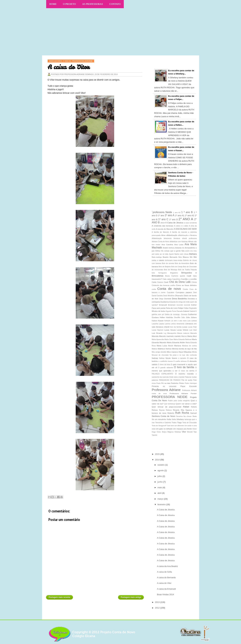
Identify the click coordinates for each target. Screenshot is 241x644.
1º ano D (174, 219)
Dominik (168, 299)
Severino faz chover (184, 416)
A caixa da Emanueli (166, 589)
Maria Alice (192, 336)
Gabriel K (193, 311)
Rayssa (162, 410)
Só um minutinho (159, 419)
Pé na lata (166, 383)
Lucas (185, 327)
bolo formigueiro (159, 273)
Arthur (158, 251)
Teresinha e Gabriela (163, 423)
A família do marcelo (179, 232)
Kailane (155, 321)
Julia (188, 317)
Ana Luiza (179, 244)
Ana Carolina (167, 244)
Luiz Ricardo (157, 333)
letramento (180, 324)
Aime (163, 235)
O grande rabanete (166, 368)
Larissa (194, 321)
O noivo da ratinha (186, 371)
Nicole (168, 358)
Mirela (194, 352)
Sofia (169, 419)
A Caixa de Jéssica (174, 223)
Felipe (181, 308)
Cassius (160, 282)
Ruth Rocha (182, 413)
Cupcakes (171, 292)
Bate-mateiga (157, 257)
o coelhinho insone (166, 361)
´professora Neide (162, 212)
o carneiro (182, 358)
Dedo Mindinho (169, 296)
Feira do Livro (172, 308)
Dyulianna (165, 302)
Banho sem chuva (181, 254)
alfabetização (172, 235)
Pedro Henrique (191, 383)
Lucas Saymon (158, 330)
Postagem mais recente (59, 597)
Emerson (172, 305)
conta (154, 289)
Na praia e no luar (177, 355)
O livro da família (184, 367)
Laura (161, 324)
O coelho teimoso (180, 361)
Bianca (186, 257)
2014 (163, 223)
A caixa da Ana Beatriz (167, 566)
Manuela (194, 333)
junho (160, 482)
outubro (161, 465)
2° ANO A (186, 219)
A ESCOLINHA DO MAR (185, 229)
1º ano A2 (189, 215)
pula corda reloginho (182, 401)
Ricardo (176, 410)
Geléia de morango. (172, 314)
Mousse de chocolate (160, 355)
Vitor (184, 432)
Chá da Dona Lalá (180, 282)
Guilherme (192, 314)
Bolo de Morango (171, 270)
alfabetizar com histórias (179, 242)
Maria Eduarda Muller (176, 342)
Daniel (154, 296)
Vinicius (178, 432)
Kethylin (167, 321)
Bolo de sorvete (168, 263)
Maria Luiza (162, 346)
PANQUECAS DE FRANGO (170, 380)
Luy (165, 333)
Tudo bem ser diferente (175, 426)
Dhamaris (179, 296)
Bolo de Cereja (177, 267)
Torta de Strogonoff (159, 426)
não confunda (191, 355)
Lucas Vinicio (182, 330)
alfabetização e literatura (187, 235)
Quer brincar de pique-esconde (167, 407)
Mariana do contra (189, 346)
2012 (158, 608)
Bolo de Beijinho (165, 267)
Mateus (155, 349)
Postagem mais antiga (131, 597)
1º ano (161, 215)
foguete (169, 311)
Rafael (186, 407)
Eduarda (172, 302)
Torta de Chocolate (190, 423)
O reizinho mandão (184, 374)
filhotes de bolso (159, 311)
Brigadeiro (174, 273)
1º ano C (163, 219)
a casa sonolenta (190, 223)
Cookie (185, 289)
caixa (169, 279)
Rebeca (169, 410)
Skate (195, 416)
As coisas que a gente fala (173, 251)
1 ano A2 (177, 213)
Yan (195, 432)
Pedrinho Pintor (178, 383)
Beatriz (166, 257)
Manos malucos (183, 333)
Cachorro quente (178, 276)
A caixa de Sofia (164, 572)
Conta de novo (169, 289)
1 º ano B (187, 212)
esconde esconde (183, 305)
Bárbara (193, 254)
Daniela (160, 296)
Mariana (178, 346)
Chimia (194, 282)
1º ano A (170, 215)
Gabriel (186, 311)
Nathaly (155, 358)
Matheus (161, 349)
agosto (161, 470)
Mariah (171, 346)
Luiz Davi (193, 330)
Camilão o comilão (189, 279)
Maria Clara (169, 339)
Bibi (191, 257)
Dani (195, 292)
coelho (173, 285)
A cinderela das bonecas (163, 226)
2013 (158, 602)
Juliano (194, 317)
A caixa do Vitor (164, 583)
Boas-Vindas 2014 (165, 594)
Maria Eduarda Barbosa (183, 339)
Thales (174, 423)
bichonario (169, 260)
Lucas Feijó (192, 327)
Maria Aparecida (158, 339)
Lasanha (155, 324)
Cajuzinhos (176, 279)
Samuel (194, 413)
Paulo (159, 383)
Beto (180, 257)
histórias (170, 317)
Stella (174, 419)
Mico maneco (173, 352)
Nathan (162, 358)
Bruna (167, 276)
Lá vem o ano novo (179, 321)
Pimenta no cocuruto (164, 386)
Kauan (161, 321)
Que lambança (170, 404)
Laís (189, 321)
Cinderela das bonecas (161, 285)
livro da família (176, 327)
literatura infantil (163, 327)
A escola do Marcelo (165, 229)
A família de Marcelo (160, 232)
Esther (194, 305)
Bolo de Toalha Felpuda (187, 270)
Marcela (155, 336)
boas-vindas (178, 260)
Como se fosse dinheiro (186, 285)
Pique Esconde (188, 386)
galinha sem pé (158, 314)
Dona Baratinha (179, 299)
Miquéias (188, 352)
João (183, 318)
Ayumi (171, 254)
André (165, 248)
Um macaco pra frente (182, 429)
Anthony (172, 248)
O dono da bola (164, 365)
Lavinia (167, 324)
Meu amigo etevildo (159, 352)
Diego (161, 299)
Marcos (184, 336)
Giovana (184, 314)
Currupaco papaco (184, 292)
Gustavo (155, 317)
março (161, 499)
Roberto (171, 413)
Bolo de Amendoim (182, 263)
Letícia (173, 324)
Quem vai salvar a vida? (186, 404)
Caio (165, 279)
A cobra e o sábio (181, 226)
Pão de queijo (187, 380)
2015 (158, 454)
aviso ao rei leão (162, 254)
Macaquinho (172, 333)
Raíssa (155, 410)
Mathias (169, 349)
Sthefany (180, 419)
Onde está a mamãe (177, 377)
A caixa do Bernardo (166, 577)
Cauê (166, 282)
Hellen (162, 317)
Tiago (180, 422)
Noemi (174, 358)
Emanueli (163, 305)
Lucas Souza (170, 330)
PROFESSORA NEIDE (170, 397)
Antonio (178, 248)
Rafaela (194, 407)
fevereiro (162, 504)
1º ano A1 (180, 215)
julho (160, 476)
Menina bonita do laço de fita (184, 349)
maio (160, 487)
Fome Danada (177, 311)
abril (160, 493)
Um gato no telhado (164, 429)
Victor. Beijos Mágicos (165, 432)
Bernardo (173, 257)
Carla (154, 282)
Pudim (170, 401)
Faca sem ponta (159, 308)
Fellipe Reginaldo (190, 308)
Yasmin (155, 435)
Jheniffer (177, 318)
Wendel (190, 432)
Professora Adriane (166, 390)
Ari (183, 248)
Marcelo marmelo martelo (170, 336)
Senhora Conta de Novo (164, 416)
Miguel (181, 352)
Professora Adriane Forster (183, 393)
